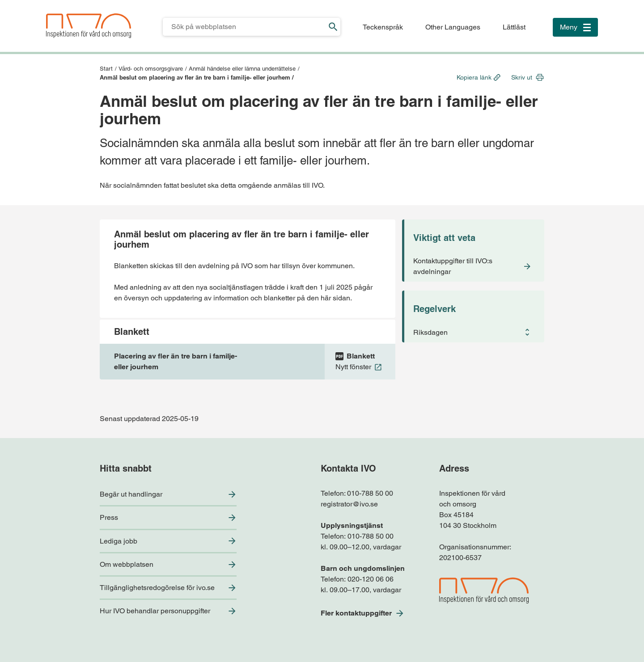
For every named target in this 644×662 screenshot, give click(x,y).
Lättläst (514, 27)
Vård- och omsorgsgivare (151, 69)
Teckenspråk (383, 27)
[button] (474, 332)
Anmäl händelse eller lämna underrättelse (242, 69)
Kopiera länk (474, 77)
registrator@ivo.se (349, 504)
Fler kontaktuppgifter (356, 613)
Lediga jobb (119, 541)
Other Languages (453, 27)
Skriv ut (522, 77)
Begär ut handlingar (131, 494)
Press (109, 517)
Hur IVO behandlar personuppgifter (155, 611)
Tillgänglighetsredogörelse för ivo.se (157, 588)
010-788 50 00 (370, 493)
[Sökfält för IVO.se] (244, 27)
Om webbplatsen (127, 564)
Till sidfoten (10, 0)
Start (106, 69)
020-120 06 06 (371, 579)
